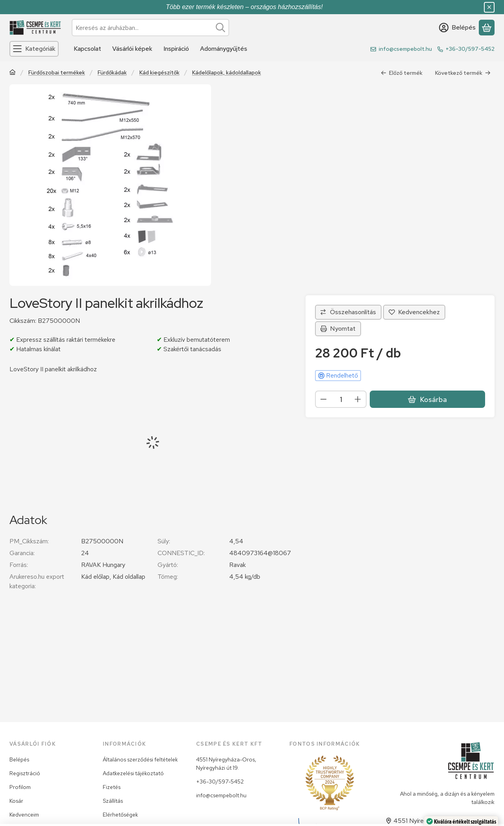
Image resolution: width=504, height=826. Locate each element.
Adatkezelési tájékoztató (133, 773)
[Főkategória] (13, 73)
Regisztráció (25, 773)
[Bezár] (489, 7)
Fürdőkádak (112, 73)
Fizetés (112, 787)
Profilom (20, 787)
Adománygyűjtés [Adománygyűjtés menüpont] (224, 49)
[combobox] (150, 28)
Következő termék (463, 73)
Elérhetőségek (120, 815)
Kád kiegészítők (159, 73)
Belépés (19, 759)
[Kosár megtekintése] (487, 28)
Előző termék (402, 73)
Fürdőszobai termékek (57, 73)
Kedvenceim (24, 815)
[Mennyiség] (341, 399)
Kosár (16, 801)
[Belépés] (457, 28)
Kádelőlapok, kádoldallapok (227, 73)
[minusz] (324, 399)
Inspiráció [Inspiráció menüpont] (176, 49)
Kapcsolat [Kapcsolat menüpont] (87, 49)
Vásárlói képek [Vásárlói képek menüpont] (132, 49)
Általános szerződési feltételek (140, 759)
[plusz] (358, 399)
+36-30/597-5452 (470, 49)
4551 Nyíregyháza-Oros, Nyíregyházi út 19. (226, 764)
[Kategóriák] (34, 49)
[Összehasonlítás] (348, 312)
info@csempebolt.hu (405, 49)
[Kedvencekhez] (414, 312)
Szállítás (113, 801)
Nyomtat (338, 329)
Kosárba (427, 399)
